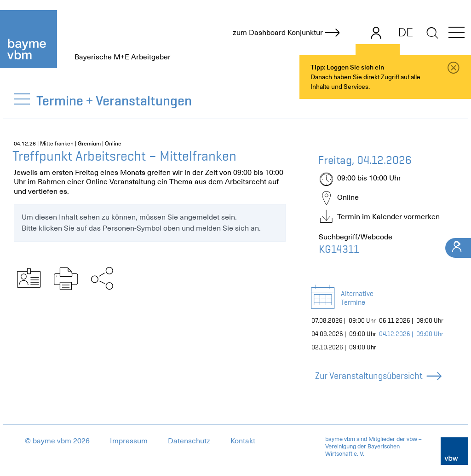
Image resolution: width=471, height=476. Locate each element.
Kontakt (243, 441)
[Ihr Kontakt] (458, 248)
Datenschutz (189, 441)
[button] (457, 34)
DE (405, 32)
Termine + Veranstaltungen (115, 101)
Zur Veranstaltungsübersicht (378, 376)
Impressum (129, 441)
